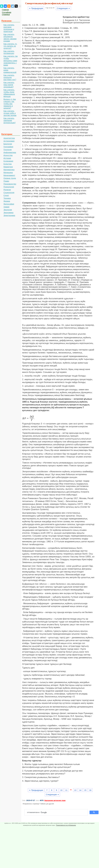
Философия (9, 204)
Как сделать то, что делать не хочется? (10, 46)
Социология (9, 192)
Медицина (8, 172)
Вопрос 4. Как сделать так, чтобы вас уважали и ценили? (10, 104)
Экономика (8, 213)
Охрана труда (10, 178)
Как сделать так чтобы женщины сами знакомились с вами (11, 61)
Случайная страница (7, 13)
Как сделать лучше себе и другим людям (10, 113)
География (8, 147)
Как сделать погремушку (9, 52)
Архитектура (9, 138)
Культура (8, 164)
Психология (9, 187)
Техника (7, 198)
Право (6, 181)
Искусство (8, 155)
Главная (5, 10)
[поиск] (57, 812)
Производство (10, 184)
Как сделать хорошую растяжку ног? (10, 77)
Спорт (6, 195)
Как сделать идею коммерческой (10, 70)
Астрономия (9, 141)
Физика (7, 201)
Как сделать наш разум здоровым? (9, 85)
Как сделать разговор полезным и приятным (9, 28)
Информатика (10, 152)
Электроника (9, 215)
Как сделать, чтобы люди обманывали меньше (9, 93)
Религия (7, 190)
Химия (6, 207)
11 (66, 790)
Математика (9, 170)
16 (90, 790)
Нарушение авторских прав (55, 800)
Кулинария (8, 161)
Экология (8, 210)
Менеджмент (9, 175)
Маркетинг (8, 167)
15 (85, 790)
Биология (8, 144)
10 (61, 790)
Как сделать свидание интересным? (10, 120)
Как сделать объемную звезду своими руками (10, 38)
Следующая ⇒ (63, 8)
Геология (8, 150)
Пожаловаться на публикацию (66, 825)
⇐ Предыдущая (36, 8)
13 (75, 790)
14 (80, 790)
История (7, 158)
